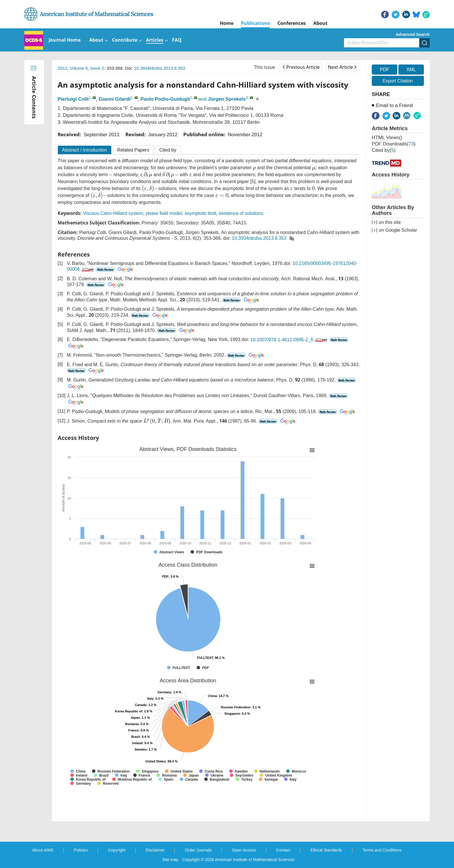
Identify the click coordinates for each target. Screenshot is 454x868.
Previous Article (301, 67)
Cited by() (384, 150)
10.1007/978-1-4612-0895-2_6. (289, 340)
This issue (264, 67)
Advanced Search (413, 34)
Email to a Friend (394, 105)
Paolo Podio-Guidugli (165, 99)
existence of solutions (241, 213)
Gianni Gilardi (115, 99)
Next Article (342, 67)
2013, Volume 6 (73, 68)
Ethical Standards (326, 850)
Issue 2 (97, 68)
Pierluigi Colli (73, 99)
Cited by (168, 150)
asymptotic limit (200, 213)
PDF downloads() (394, 144)
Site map (170, 860)
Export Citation (398, 81)
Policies (81, 850)
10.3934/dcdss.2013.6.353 (160, 68)
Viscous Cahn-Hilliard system (113, 213)
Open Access (244, 850)
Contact (283, 850)
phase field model (164, 213)
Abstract (85, 150)
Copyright (117, 850)
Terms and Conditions (382, 850)
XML (411, 70)
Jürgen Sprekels (227, 99)
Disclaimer (155, 850)
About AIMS (43, 850)
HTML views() (387, 138)
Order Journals (198, 850)
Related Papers (133, 150)
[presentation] (254, 169)
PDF (385, 70)
